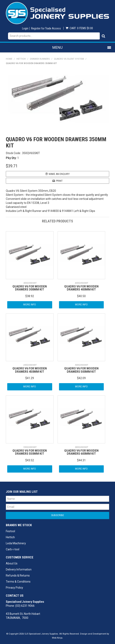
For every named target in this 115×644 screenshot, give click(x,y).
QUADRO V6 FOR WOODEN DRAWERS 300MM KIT (30, 288)
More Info (30, 305)
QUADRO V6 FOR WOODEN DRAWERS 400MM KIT (81, 288)
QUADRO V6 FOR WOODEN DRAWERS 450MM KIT (30, 370)
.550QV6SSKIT (30, 447)
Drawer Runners (40, 59)
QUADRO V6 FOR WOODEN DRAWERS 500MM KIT (81, 370)
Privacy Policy (14, 588)
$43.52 (30, 460)
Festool (10, 531)
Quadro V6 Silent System (69, 59)
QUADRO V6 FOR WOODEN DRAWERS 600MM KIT (81, 452)
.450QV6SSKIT (30, 365)
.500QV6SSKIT (81, 365)
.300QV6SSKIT (30, 283)
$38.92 (30, 296)
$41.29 (30, 378)
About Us (12, 563)
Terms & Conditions (18, 582)
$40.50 (81, 296)
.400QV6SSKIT (81, 283)
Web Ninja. (57, 638)
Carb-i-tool (13, 549)
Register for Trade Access (46, 28)
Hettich (21, 59)
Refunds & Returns (18, 576)
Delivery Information (19, 569)
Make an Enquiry (59, 174)
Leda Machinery (16, 543)
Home (9, 59)
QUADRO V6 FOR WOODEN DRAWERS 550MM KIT (30, 452)
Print (59, 181)
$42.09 (81, 378)
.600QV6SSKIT (81, 447)
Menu (57, 47)
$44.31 (81, 460)
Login (25, 28)
